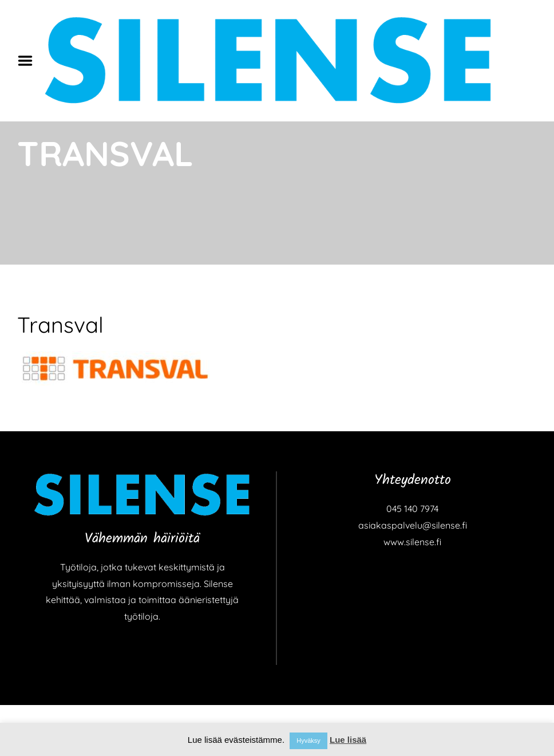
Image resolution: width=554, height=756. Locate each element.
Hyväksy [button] (308, 741)
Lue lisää (348, 740)
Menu (29, 61)
